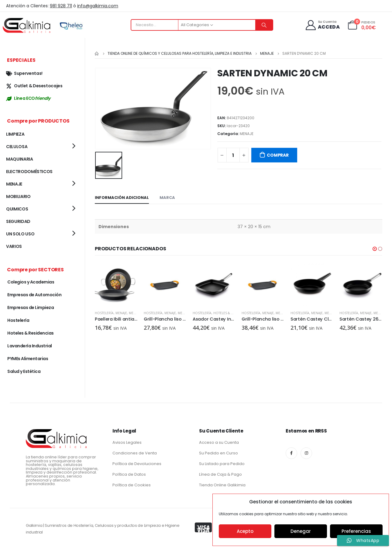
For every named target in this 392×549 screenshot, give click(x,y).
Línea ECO (28, 98)
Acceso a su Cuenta (219, 442)
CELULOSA (17, 147)
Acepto (245, 531)
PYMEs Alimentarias (28, 359)
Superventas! (24, 73)
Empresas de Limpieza (31, 308)
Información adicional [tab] (122, 197)
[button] (375, 248)
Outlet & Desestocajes (34, 86)
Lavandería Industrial (30, 346)
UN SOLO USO (20, 234)
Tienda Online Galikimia (222, 485)
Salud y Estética (24, 371)
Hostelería (104, 312)
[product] (116, 284)
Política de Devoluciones (137, 464)
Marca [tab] (167, 197)
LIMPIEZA (15, 134)
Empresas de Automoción (34, 295)
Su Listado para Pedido (222, 464)
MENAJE (247, 134)
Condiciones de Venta (135, 453)
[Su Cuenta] (322, 25)
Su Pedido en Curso (218, 453)
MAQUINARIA (20, 159)
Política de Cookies (132, 485)
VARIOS (14, 246)
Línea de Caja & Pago (220, 474)
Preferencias (356, 531)
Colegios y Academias (31, 282)
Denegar (301, 531)
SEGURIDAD (18, 221)
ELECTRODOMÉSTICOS (29, 172)
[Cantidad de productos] (233, 155)
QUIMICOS (17, 209)
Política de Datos (129, 474)
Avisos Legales (127, 442)
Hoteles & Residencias (232, 312)
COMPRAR (278, 155)
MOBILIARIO (18, 196)
